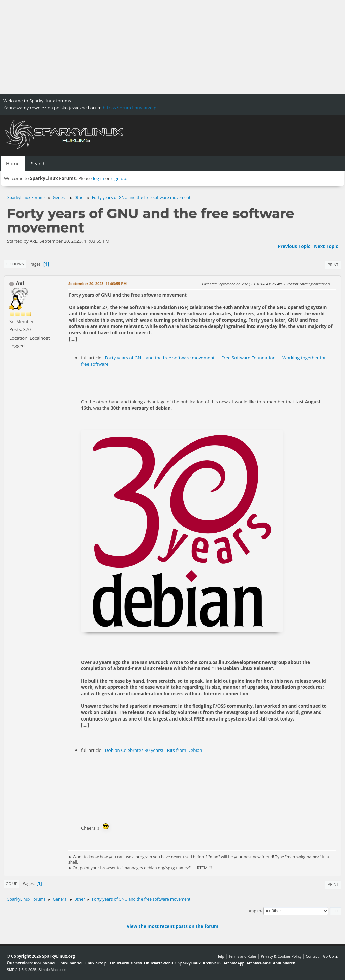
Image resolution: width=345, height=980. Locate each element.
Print (333, 264)
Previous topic (294, 246)
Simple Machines (52, 970)
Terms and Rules (243, 956)
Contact (312, 956)
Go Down (15, 264)
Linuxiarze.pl (96, 963)
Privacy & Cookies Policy (281, 956)
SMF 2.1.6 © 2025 (22, 970)
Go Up (12, 883)
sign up (119, 178)
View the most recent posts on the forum (172, 926)
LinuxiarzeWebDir (160, 963)
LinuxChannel (70, 963)
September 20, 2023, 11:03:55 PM (98, 284)
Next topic (326, 246)
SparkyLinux (190, 963)
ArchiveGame (258, 963)
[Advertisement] (172, 47)
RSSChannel (45, 963)
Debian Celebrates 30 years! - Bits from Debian (153, 750)
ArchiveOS (212, 963)
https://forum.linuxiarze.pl (130, 108)
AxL (20, 283)
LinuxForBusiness (126, 963)
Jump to (254, 910)
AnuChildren (284, 963)
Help (220, 956)
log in (99, 178)
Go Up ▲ (331, 956)
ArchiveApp (234, 963)
